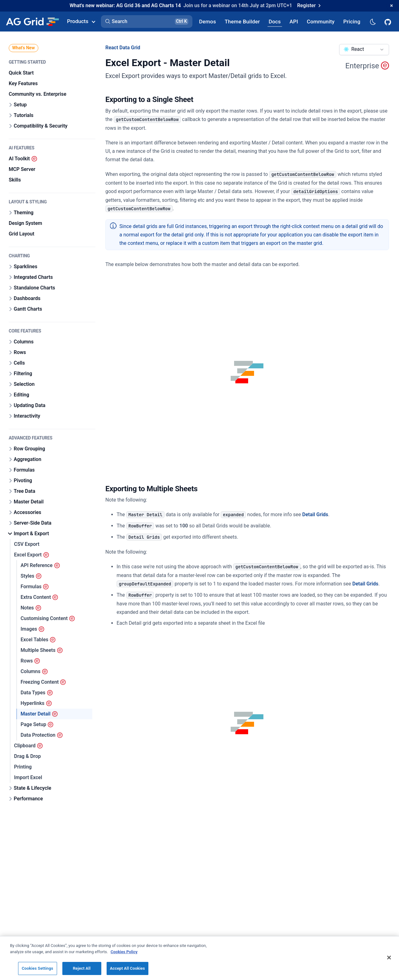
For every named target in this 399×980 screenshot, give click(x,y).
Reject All (82, 972)
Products (81, 21)
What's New (24, 48)
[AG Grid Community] (321, 21)
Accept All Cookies (127, 972)
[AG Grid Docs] (275, 21)
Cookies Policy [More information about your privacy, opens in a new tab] (124, 956)
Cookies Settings (38, 972)
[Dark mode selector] (373, 21)
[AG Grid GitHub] (388, 22)
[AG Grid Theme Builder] (242, 21)
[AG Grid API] (294, 21)
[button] (147, 22)
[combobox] (364, 50)
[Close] (389, 962)
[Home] (32, 22)
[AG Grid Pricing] (352, 21)
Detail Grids (315, 514)
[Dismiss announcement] (392, 6)
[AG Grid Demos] (208, 21)
